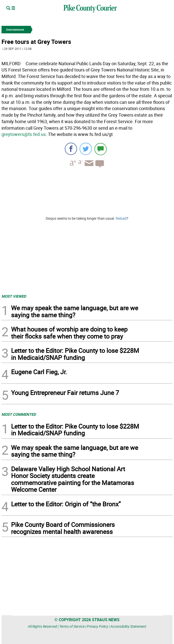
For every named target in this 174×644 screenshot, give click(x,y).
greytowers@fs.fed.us (24, 134)
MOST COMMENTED (19, 414)
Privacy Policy (98, 626)
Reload (121, 218)
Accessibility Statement (128, 626)
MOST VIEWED (14, 296)
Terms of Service (72, 626)
